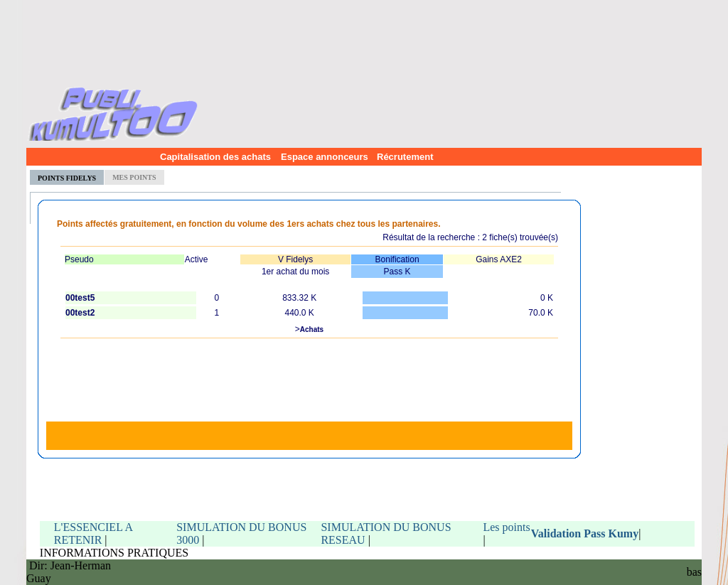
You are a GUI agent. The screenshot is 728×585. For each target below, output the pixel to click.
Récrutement (405, 157)
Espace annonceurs (321, 157)
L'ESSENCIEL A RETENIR (93, 533)
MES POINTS (134, 177)
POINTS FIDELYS (67, 178)
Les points (506, 527)
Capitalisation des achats (212, 157)
